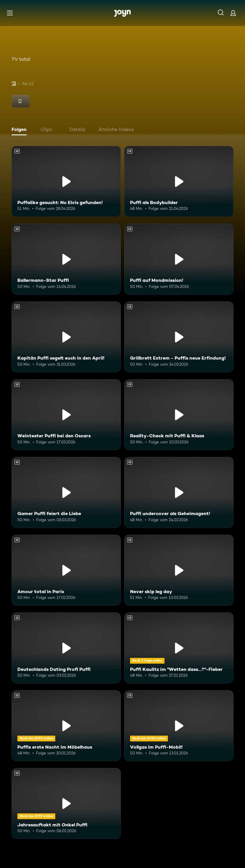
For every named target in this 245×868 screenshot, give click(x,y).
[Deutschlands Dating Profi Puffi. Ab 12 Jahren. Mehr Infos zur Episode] (66, 648)
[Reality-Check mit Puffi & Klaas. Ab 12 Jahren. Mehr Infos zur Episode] (179, 415)
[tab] (21, 130)
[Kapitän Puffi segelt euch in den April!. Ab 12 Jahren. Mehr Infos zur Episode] (66, 337)
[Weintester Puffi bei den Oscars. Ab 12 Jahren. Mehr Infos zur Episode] (66, 415)
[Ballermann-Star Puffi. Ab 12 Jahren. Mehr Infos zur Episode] (66, 259)
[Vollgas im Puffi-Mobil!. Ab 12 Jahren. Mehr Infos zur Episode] (179, 726)
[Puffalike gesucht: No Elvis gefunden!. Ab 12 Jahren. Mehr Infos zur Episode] (66, 181)
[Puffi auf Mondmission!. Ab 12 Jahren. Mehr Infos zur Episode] (179, 259)
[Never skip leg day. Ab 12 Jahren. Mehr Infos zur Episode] (179, 570)
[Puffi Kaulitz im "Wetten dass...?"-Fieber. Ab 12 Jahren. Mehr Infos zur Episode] (179, 648)
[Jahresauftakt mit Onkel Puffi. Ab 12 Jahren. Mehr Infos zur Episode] (66, 803)
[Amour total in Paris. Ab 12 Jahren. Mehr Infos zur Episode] (66, 570)
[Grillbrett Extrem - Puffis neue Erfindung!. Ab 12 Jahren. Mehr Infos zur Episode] (179, 337)
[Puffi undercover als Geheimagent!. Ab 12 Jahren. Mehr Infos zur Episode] (179, 492)
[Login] (233, 13)
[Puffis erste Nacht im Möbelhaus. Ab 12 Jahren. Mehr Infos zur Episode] (66, 726)
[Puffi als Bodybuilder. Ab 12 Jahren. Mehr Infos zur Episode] (179, 181)
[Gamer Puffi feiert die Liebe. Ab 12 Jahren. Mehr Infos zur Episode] (66, 492)
